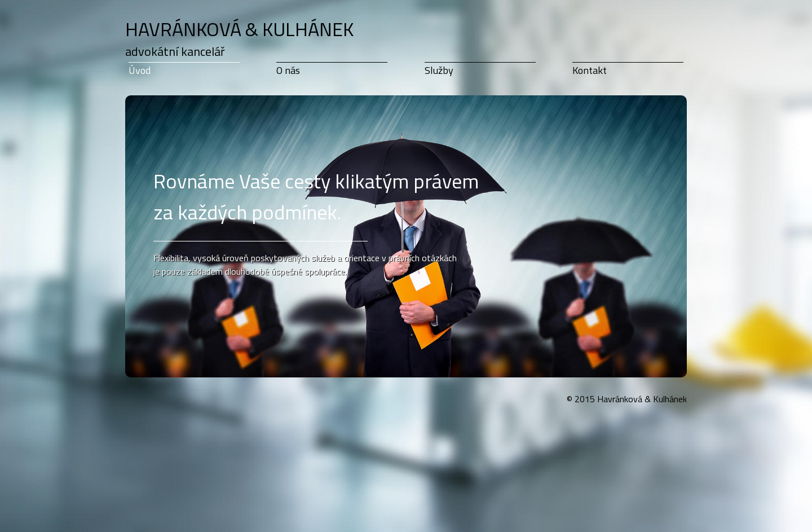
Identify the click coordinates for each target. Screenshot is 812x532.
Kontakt (590, 70)
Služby (439, 70)
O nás (288, 70)
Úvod (140, 70)
